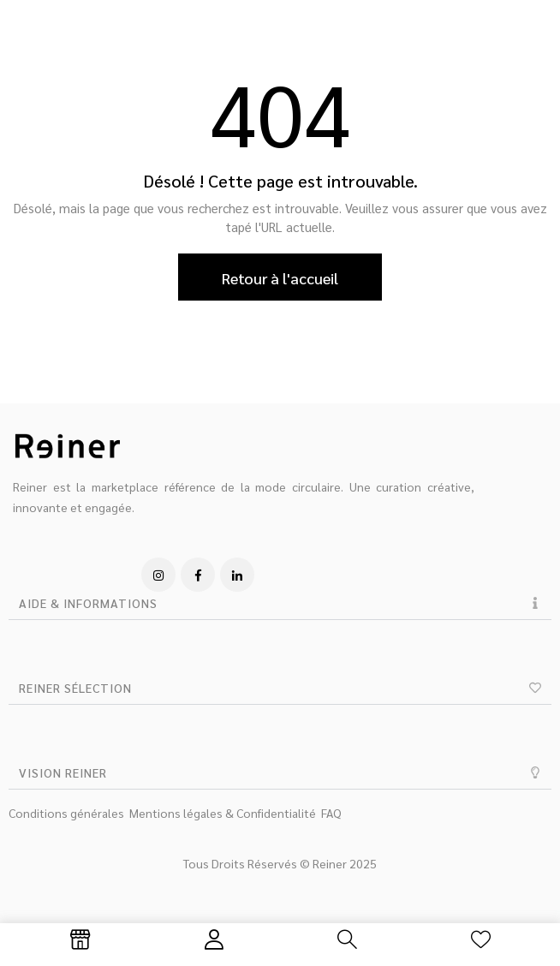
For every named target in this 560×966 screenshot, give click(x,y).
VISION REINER (63, 772)
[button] (280, 603)
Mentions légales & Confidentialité (223, 813)
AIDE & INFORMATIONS (88, 603)
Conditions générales (66, 813)
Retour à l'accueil (280, 278)
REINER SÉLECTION (75, 688)
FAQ (331, 813)
